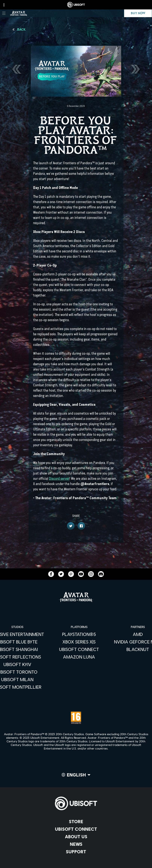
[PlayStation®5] (79, 634)
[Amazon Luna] (79, 657)
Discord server (59, 479)
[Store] (76, 821)
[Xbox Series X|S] (79, 642)
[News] (76, 844)
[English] (76, 776)
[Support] (76, 852)
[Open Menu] (4, 13)
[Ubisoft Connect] (76, 829)
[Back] (19, 30)
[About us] (76, 837)
